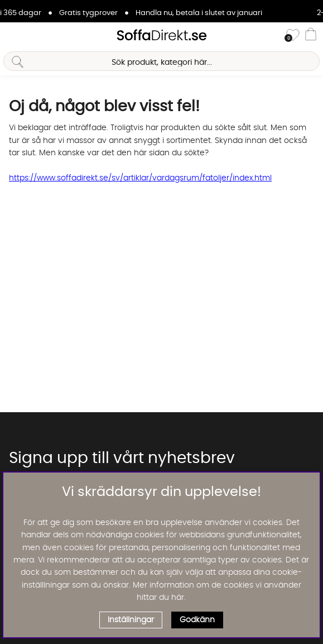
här (178, 598)
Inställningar (131, 620)
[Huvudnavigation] (13, 36)
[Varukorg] (311, 36)
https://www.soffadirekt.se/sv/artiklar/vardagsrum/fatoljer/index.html (140, 178)
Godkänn (197, 620)
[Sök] (161, 61)
